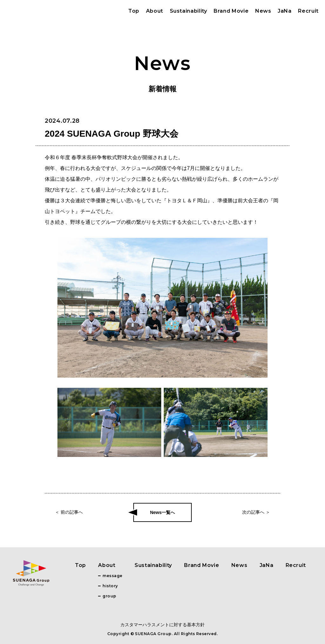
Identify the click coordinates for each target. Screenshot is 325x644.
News (263, 11)
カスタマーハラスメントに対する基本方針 (162, 625)
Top (134, 11)
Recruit (308, 11)
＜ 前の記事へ (69, 512)
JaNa (285, 11)
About (155, 11)
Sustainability (189, 11)
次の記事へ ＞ (256, 512)
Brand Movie (231, 11)
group (109, 596)
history (110, 586)
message (112, 576)
